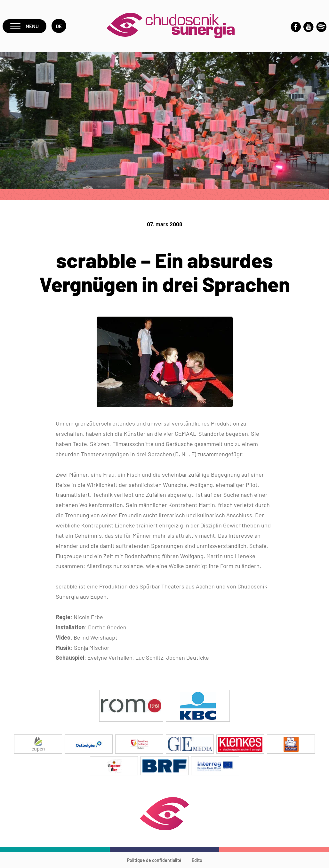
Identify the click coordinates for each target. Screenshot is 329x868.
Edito (197, 860)
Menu (24, 26)
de (59, 26)
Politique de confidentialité (154, 860)
